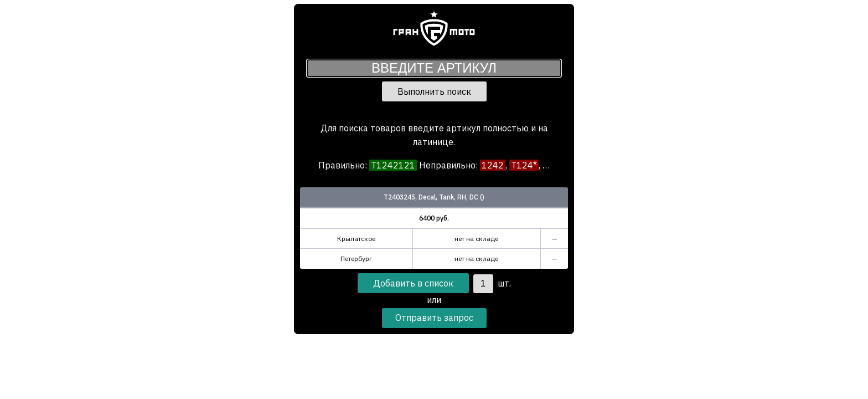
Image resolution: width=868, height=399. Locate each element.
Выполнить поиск (434, 91)
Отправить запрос (434, 318)
